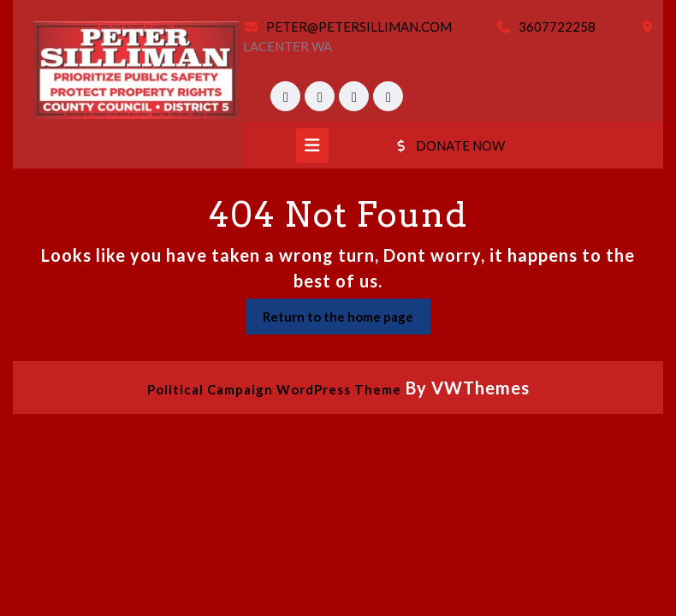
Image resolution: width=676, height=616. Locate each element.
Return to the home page (347, 320)
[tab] (312, 145)
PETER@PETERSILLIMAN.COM (359, 27)
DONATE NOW (449, 145)
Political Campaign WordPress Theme (274, 389)
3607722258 (557, 27)
